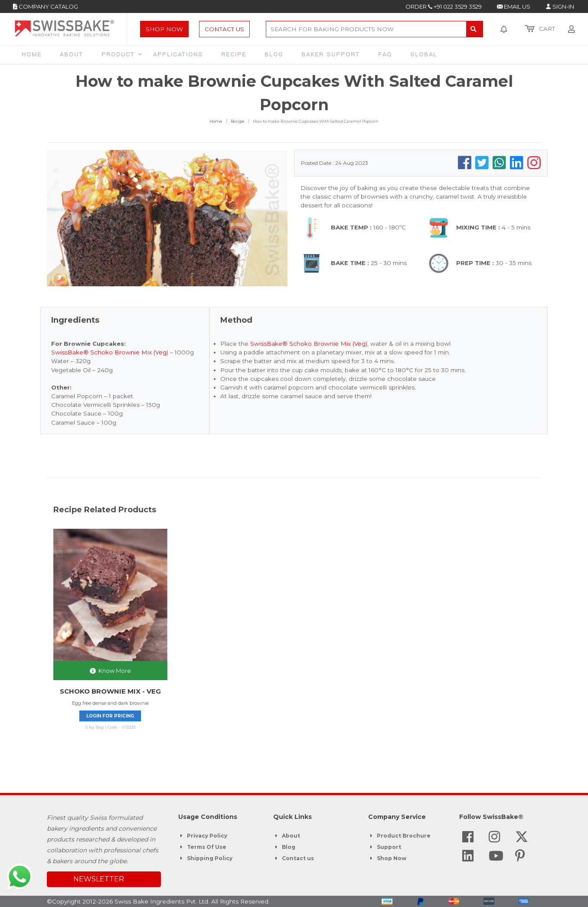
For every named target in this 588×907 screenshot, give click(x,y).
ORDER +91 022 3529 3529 (444, 7)
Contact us (298, 858)
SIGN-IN (560, 7)
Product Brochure (404, 836)
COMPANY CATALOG (46, 7)
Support (389, 847)
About (291, 836)
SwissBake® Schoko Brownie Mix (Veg (109, 352)
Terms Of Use (207, 847)
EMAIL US (514, 7)
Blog (289, 847)
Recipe (238, 121)
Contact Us (224, 29)
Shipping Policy (210, 858)
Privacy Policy (207, 836)
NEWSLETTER (99, 879)
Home (216, 121)
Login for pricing (110, 716)
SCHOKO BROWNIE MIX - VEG (110, 691)
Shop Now (164, 29)
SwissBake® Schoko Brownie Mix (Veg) (309, 344)
